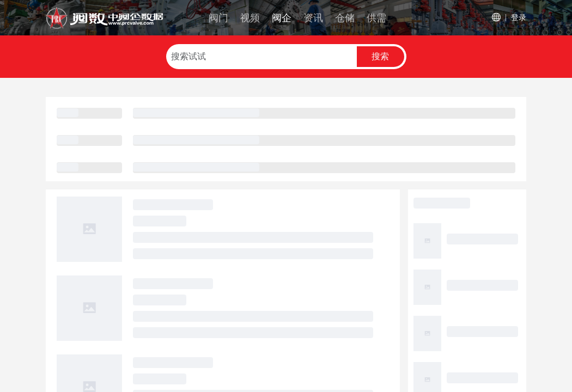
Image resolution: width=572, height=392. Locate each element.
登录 (519, 17)
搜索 (380, 56)
